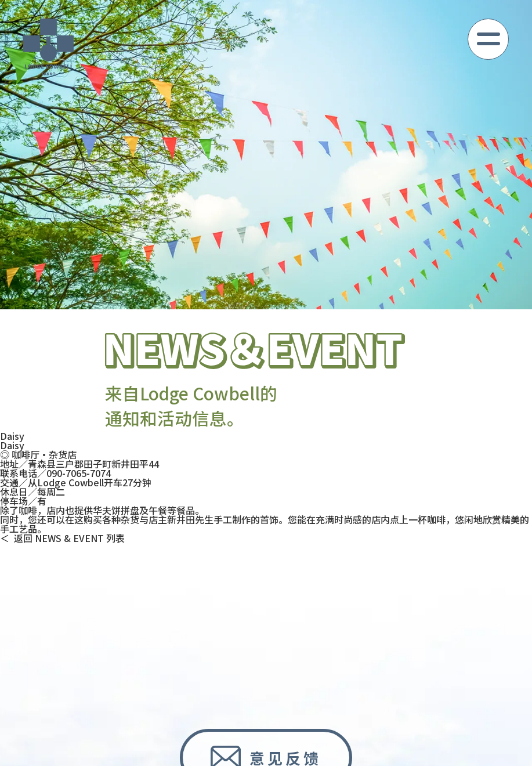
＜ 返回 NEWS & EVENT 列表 (62, 538)
